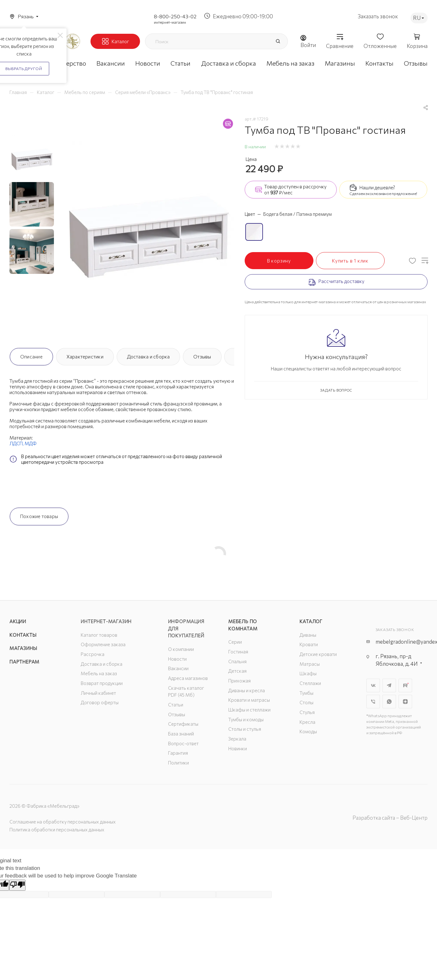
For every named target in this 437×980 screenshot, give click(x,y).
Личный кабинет (98, 693)
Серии (235, 642)
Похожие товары (39, 516)
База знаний (181, 734)
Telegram (389, 685)
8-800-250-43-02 (175, 16)
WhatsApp (389, 702)
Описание (31, 357)
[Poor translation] (17, 885)
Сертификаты (183, 724)
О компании (181, 649)
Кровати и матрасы (249, 700)
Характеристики (85, 357)
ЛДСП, (17, 443)
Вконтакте (373, 685)
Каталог (311, 621)
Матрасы (310, 664)
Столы (306, 702)
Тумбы (306, 693)
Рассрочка (93, 654)
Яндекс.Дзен (405, 702)
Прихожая (239, 681)
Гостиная (238, 652)
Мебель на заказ (99, 673)
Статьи (176, 705)
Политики (178, 763)
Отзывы (202, 357)
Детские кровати (318, 654)
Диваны (308, 635)
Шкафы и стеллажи (249, 710)
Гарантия (178, 753)
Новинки (238, 748)
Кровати (309, 644)
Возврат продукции (102, 683)
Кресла (307, 722)
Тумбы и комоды (246, 719)
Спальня (237, 661)
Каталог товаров (99, 635)
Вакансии (178, 668)
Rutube (405, 685)
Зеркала (237, 739)
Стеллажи (310, 683)
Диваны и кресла (247, 690)
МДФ (31, 443)
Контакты (23, 635)
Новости (177, 659)
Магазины (23, 648)
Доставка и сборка (149, 357)
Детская (237, 671)
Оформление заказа (103, 644)
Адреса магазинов (188, 678)
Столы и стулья (245, 729)
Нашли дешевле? (377, 187)
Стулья (307, 712)
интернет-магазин (170, 22)
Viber (373, 702)
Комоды (308, 731)
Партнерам (24, 662)
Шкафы (308, 673)
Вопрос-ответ (183, 743)
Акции (18, 621)
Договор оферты (100, 702)
